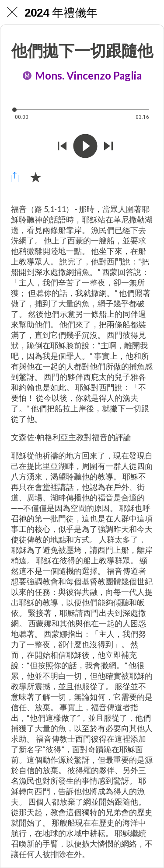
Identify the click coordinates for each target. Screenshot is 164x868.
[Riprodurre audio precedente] (62, 147)
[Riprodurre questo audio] (85, 147)
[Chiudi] (12, 12)
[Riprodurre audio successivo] (108, 147)
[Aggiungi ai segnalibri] (35, 177)
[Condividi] (14, 177)
